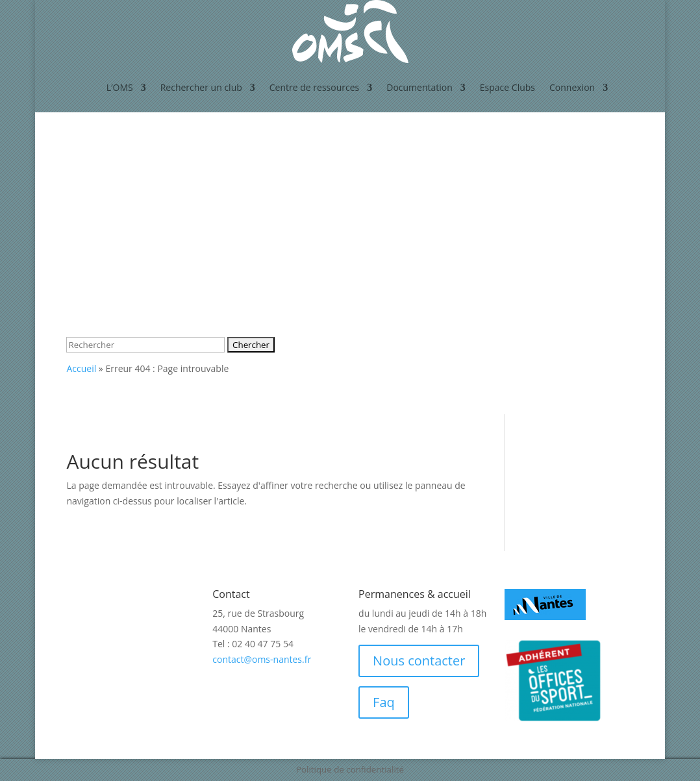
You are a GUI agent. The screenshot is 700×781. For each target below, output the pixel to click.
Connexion (572, 87)
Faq (384, 702)
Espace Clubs (507, 87)
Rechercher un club (201, 87)
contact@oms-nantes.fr (262, 659)
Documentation (419, 87)
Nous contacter (419, 661)
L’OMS (120, 87)
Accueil (81, 368)
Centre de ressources (314, 87)
